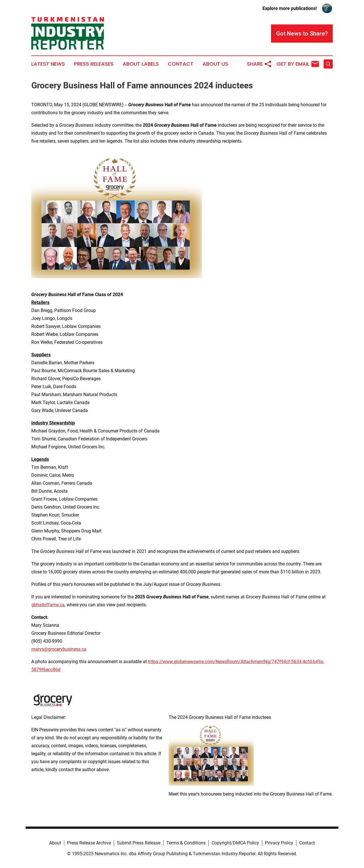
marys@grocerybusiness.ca (59, 649)
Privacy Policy (279, 843)
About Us (215, 64)
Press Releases (94, 64)
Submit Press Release (139, 843)
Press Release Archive (89, 843)
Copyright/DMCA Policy (235, 843)
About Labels (141, 64)
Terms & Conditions (186, 843)
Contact (181, 64)
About (55, 843)
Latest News (48, 64)
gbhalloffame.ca (48, 605)
